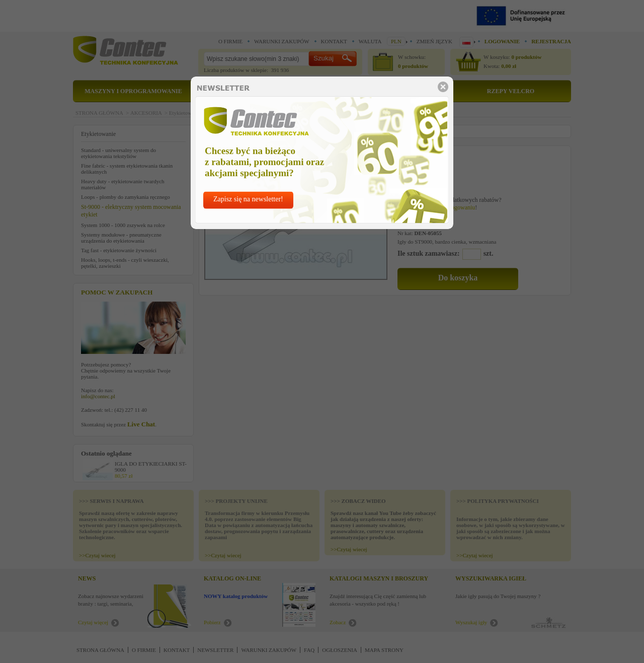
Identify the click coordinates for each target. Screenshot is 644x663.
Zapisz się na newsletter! (248, 199)
